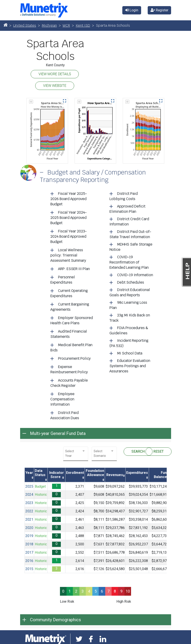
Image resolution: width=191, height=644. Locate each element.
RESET (159, 451)
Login (132, 10)
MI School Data (130, 353)
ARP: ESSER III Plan (74, 269)
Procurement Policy (74, 359)
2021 (29, 519)
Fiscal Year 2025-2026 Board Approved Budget (69, 199)
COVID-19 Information (135, 275)
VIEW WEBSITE (55, 86)
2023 (29, 503)
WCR (66, 25)
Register (159, 10)
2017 (29, 552)
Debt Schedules (131, 282)
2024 (29, 495)
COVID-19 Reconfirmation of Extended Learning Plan (129, 262)
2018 (29, 544)
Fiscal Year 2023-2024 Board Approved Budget (68, 236)
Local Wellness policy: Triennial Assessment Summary (68, 255)
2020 (29, 528)
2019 (29, 536)
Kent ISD (83, 25)
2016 (29, 561)
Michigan (49, 25)
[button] (65, 101)
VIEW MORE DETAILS (55, 74)
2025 (29, 486)
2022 (29, 511)
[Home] (5, 25)
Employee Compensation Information (62, 399)
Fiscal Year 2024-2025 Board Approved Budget (68, 218)
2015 (29, 569)
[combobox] (76, 454)
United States (25, 25)
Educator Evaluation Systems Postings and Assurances (130, 366)
